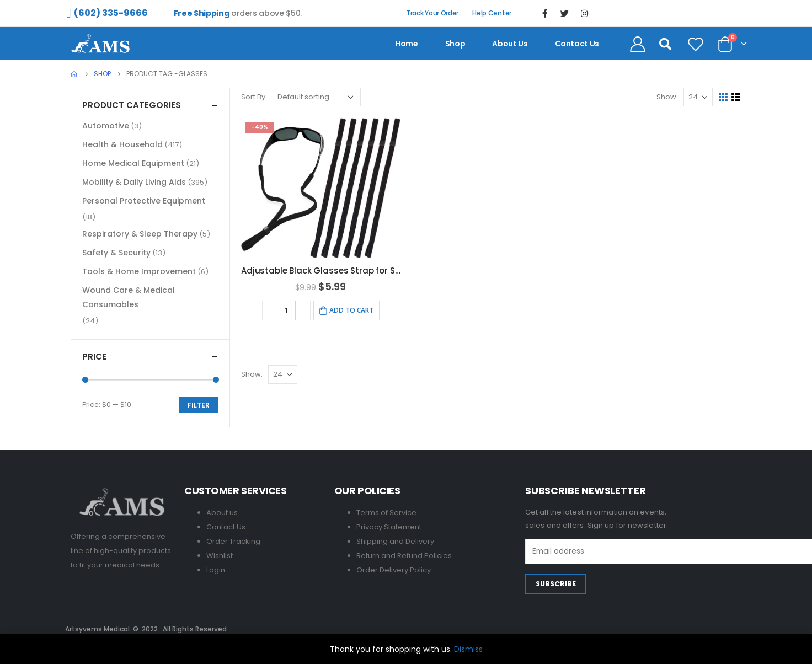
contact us (577, 44)
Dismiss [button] (468, 649)
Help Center (492, 13)
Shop (455, 44)
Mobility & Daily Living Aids (134, 182)
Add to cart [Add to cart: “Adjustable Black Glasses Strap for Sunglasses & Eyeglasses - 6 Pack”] (351, 310)
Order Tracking (233, 541)
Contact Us (226, 527)
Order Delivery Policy (394, 570)
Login (216, 570)
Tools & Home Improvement (139, 271)
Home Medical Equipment (133, 163)
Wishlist (220, 556)
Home (407, 44)
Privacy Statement (389, 527)
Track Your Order (432, 13)
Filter (199, 405)
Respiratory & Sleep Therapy (140, 234)
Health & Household (122, 144)
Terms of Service (386, 513)
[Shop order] (317, 97)
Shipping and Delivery (395, 541)
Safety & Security (116, 253)
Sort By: (254, 97)
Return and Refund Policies (404, 556)
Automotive (106, 126)
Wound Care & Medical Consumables (129, 297)
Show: (667, 97)
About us (510, 44)
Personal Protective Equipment (144, 201)
